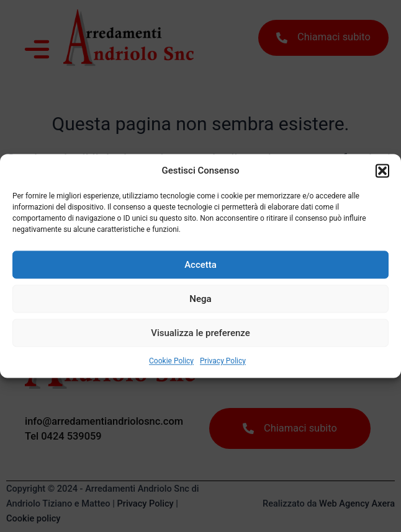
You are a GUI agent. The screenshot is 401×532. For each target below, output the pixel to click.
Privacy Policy (223, 361)
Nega (200, 299)
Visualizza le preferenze (200, 333)
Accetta (200, 265)
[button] (382, 171)
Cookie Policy (171, 361)
